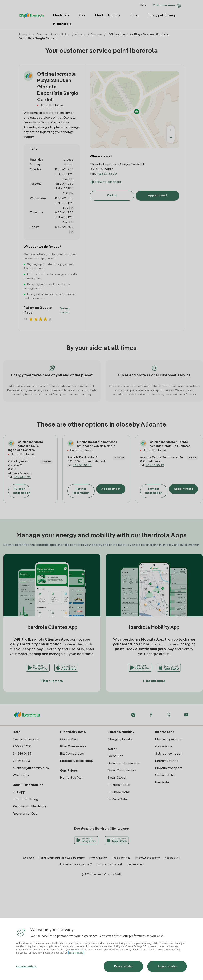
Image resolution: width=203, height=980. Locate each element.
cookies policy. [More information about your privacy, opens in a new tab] (76, 965)
